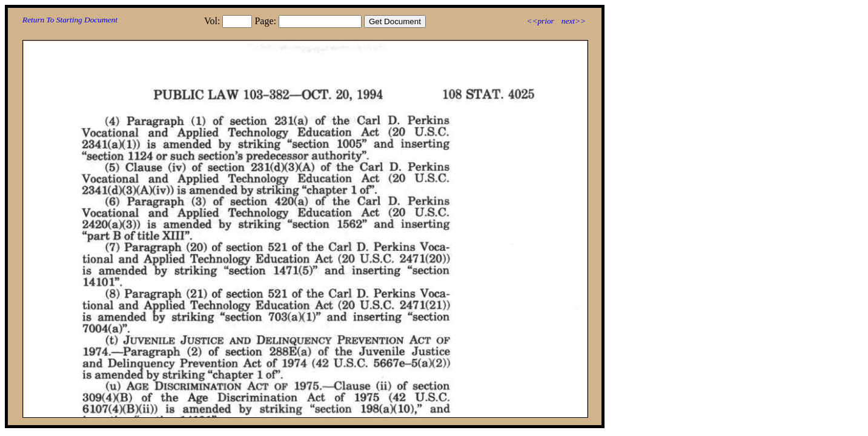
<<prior (540, 21)
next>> (574, 21)
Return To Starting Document (70, 20)
